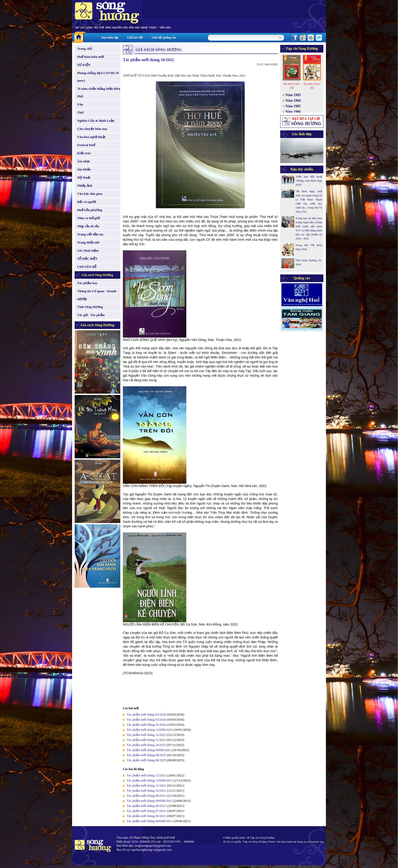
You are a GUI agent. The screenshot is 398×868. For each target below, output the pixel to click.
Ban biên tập (110, 38)
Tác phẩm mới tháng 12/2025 (146, 735)
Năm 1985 (293, 106)
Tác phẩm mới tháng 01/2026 (146, 725)
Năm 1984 (293, 101)
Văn (80, 104)
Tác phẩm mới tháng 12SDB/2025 (150, 730)
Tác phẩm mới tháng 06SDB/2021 (150, 821)
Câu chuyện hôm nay (92, 129)
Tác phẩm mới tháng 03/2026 (146, 714)
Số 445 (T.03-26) (292, 86)
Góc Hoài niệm (88, 250)
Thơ (80, 112)
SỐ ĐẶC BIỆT (87, 259)
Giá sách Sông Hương (98, 275)
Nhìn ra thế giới (89, 218)
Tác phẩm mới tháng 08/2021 (146, 806)
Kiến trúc (84, 153)
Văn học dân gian (90, 194)
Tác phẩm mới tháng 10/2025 (146, 745)
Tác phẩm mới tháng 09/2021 (146, 796)
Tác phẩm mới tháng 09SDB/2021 (150, 801)
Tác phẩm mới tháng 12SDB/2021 (150, 780)
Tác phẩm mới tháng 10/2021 (146, 791)
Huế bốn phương (90, 210)
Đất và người (87, 202)
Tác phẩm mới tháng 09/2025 (146, 755)
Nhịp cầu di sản (88, 226)
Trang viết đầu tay (90, 234)
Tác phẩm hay (87, 283)
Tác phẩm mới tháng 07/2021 (146, 811)
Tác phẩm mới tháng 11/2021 (146, 785)
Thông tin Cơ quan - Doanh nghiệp (97, 295)
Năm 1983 (293, 95)
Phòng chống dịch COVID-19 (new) (98, 77)
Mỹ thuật (84, 177)
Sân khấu (84, 169)
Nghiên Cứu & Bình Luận (96, 121)
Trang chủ (85, 49)
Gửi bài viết (135, 38)
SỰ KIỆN (84, 65)
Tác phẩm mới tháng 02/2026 (146, 719)
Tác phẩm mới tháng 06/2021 (146, 816)
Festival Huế (86, 145)
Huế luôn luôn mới (91, 57)
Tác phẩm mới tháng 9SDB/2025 (149, 750)
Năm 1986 (293, 112)
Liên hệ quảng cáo (164, 38)
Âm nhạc (84, 161)
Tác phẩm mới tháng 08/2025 (146, 760)
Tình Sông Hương (90, 307)
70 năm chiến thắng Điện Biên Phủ (99, 92)
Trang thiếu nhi (88, 242)
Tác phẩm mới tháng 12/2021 (146, 775)
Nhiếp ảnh (85, 186)
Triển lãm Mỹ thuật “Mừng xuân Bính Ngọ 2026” (309, 181)
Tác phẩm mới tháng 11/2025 (146, 740)
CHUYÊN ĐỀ (87, 267)
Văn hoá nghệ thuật (91, 137)
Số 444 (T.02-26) (312, 86)
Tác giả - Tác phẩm (91, 315)
